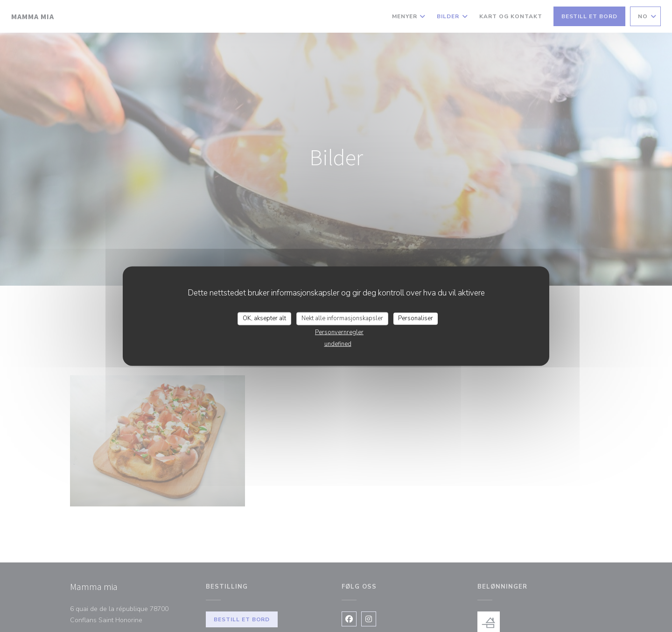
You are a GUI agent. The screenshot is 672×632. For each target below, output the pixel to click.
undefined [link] (338, 344)
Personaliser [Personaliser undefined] (416, 318)
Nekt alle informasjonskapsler (342, 318)
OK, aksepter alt (264, 318)
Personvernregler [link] (339, 332)
